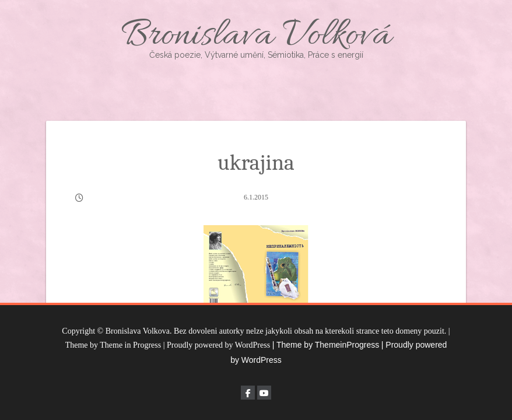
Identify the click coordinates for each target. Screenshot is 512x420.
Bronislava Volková (256, 36)
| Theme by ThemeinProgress (326, 345)
